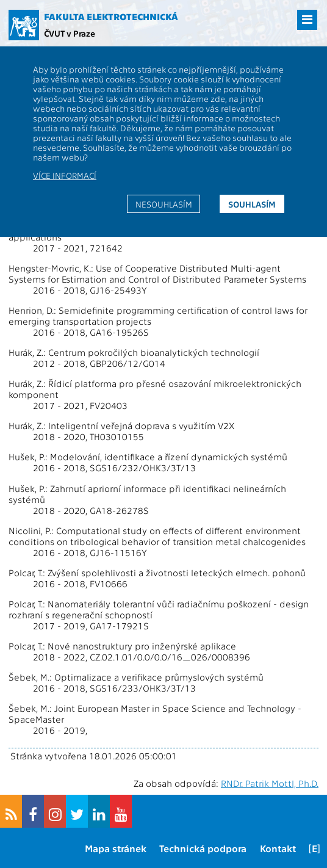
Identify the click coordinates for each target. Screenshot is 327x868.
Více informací (65, 175)
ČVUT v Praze (70, 33)
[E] (314, 848)
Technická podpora (203, 848)
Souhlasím (252, 204)
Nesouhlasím (164, 204)
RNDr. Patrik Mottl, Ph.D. (270, 783)
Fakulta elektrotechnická (111, 16)
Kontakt (278, 848)
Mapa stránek (116, 848)
